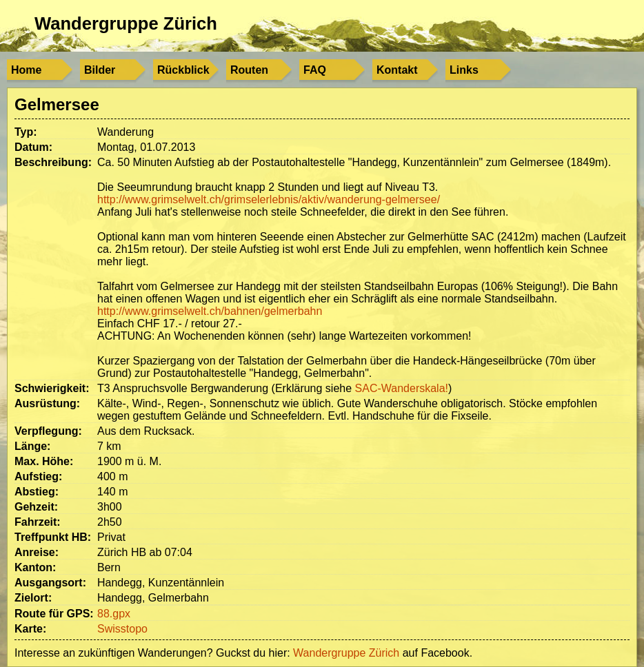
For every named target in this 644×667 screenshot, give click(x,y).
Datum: (33, 147)
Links (464, 70)
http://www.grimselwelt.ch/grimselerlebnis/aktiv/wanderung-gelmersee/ (269, 199)
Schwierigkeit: (52, 388)
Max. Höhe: (44, 461)
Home (26, 70)
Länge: (32, 446)
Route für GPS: (54, 614)
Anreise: (37, 552)
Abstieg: (37, 492)
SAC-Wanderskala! (402, 388)
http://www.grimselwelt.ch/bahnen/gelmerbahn (210, 311)
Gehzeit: (36, 507)
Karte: (30, 629)
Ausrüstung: (47, 403)
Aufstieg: (38, 476)
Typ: (26, 132)
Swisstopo (122, 629)
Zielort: (33, 598)
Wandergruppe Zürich (126, 23)
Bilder (100, 70)
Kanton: (35, 567)
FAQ (315, 70)
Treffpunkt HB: (53, 537)
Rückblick (183, 70)
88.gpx (114, 614)
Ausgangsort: (50, 583)
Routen (249, 70)
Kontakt (397, 70)
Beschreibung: (53, 162)
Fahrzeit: (38, 522)
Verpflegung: (48, 431)
